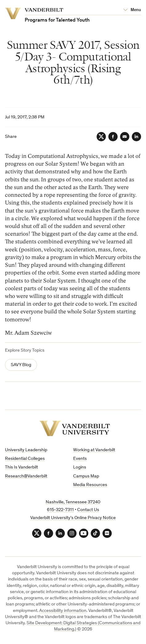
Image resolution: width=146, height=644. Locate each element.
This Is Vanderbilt (21, 467)
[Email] (125, 137)
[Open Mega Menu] (132, 10)
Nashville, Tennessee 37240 (73, 502)
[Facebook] (113, 137)
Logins (80, 467)
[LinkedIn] (136, 137)
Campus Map (86, 476)
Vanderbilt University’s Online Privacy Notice (73, 518)
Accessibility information (63, 611)
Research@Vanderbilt (26, 476)
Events (80, 459)
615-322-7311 (60, 510)
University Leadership (26, 450)
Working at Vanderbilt (94, 450)
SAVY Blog (21, 365)
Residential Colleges (25, 459)
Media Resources (90, 485)
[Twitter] (101, 137)
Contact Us (88, 510)
